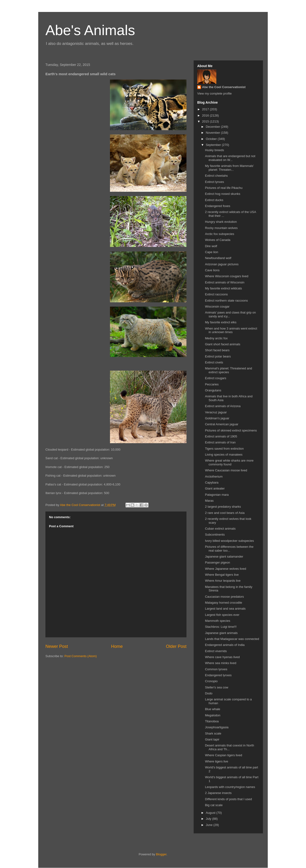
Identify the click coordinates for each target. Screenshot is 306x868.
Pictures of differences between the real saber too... (229, 549)
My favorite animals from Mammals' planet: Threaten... (229, 168)
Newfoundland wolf (218, 258)
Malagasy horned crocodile (223, 603)
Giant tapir (212, 739)
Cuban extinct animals (220, 529)
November (213, 133)
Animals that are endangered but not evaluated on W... (230, 158)
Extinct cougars (216, 378)
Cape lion (211, 252)
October (212, 139)
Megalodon (213, 715)
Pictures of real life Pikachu (224, 188)
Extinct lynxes (214, 182)
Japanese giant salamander (224, 556)
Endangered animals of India (225, 645)
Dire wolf (211, 246)
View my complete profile (214, 93)
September (214, 145)
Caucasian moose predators (224, 597)
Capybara (212, 482)
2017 (206, 109)
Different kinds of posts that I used (228, 799)
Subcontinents (215, 535)
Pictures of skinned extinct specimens (231, 430)
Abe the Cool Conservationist (224, 87)
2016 (206, 115)
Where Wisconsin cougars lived (227, 276)
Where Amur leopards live (223, 581)
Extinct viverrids (216, 651)
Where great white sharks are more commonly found (229, 462)
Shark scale (213, 733)
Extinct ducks (214, 200)
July (209, 819)
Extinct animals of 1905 (221, 436)
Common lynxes (216, 669)
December (213, 127)
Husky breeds (214, 150)
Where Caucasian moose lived (226, 470)
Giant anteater (215, 488)
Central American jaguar (221, 424)
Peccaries (212, 384)
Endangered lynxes (218, 675)
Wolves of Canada (218, 240)
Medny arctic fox (216, 338)
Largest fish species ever (222, 615)
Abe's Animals (90, 30)
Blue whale (213, 709)
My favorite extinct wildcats (223, 288)
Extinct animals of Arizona (223, 406)
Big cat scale (214, 805)
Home (117, 646)
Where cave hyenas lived (222, 657)
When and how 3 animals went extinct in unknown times (231, 330)
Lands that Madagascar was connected (232, 639)
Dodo (209, 693)
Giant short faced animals (222, 344)
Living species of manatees (224, 455)
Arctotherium (214, 477)
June (210, 825)
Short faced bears (217, 350)
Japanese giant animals (221, 633)
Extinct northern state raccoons (226, 301)
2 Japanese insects (218, 793)
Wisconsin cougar (217, 306)
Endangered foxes (218, 206)
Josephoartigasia (217, 727)
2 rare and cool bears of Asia (225, 513)
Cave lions (212, 270)
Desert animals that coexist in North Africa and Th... (229, 747)
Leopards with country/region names (230, 787)
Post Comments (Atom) (81, 656)
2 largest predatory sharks (223, 507)
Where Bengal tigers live (222, 575)
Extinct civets (214, 362)
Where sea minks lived (221, 663)
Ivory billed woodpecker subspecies (229, 541)
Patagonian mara (217, 495)
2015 (206, 121)
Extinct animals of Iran (220, 442)
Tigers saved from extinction (224, 449)
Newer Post (57, 646)
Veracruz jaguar (216, 412)
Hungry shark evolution (221, 222)
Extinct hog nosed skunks (222, 194)
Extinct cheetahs (216, 176)
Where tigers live (216, 761)
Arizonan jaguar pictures (222, 264)
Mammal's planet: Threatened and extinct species (228, 370)
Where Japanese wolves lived (225, 569)
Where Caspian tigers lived (223, 755)
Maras (209, 501)
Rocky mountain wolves (221, 228)
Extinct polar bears (218, 356)
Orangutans (213, 390)
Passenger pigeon (217, 562)
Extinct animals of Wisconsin (225, 282)
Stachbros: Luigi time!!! (221, 627)
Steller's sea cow (216, 687)
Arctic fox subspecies (219, 234)
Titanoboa (212, 721)
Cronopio (211, 681)
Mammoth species (217, 621)
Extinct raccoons (216, 294)
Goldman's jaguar (217, 418)
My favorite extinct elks (221, 322)
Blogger (161, 854)
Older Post (176, 646)
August (211, 813)
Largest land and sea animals (225, 609)
